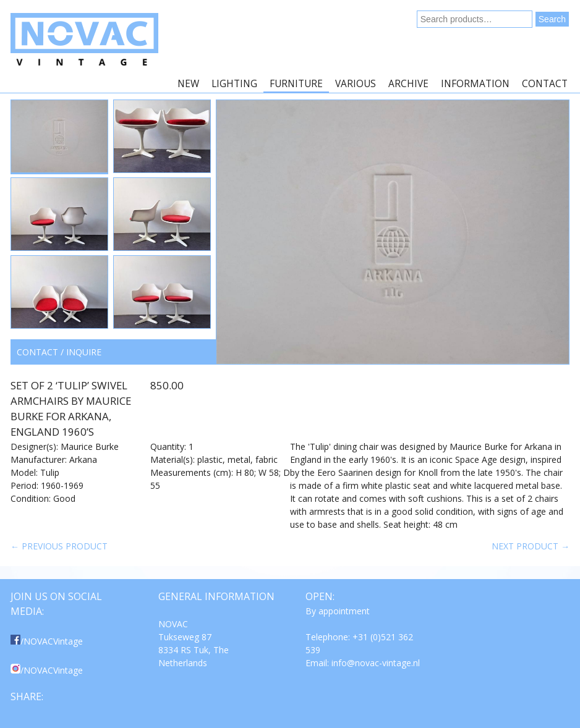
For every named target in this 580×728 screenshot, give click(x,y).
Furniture (296, 84)
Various (356, 84)
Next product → (531, 546)
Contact (545, 84)
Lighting (234, 84)
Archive (408, 84)
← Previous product (59, 546)
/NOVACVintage (47, 641)
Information (475, 84)
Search (552, 19)
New (188, 84)
